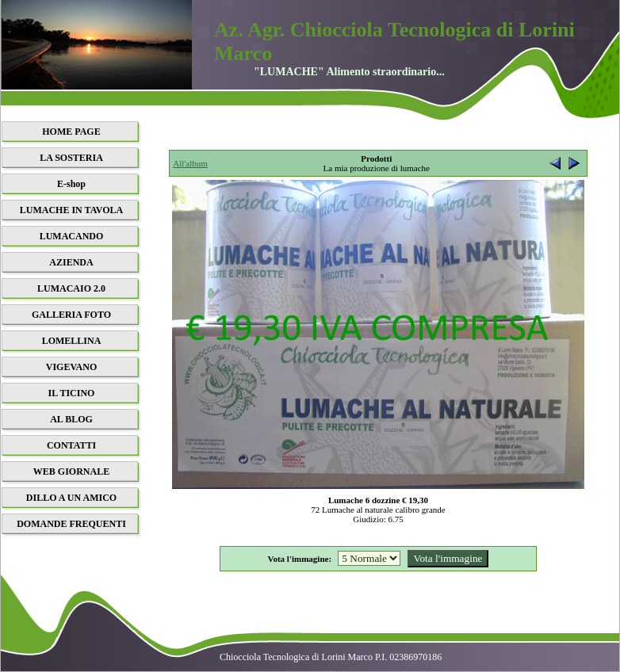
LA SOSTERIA (71, 158)
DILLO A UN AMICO (71, 498)
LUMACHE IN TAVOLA (71, 210)
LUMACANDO (72, 236)
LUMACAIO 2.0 (71, 288)
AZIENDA (71, 262)
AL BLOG (71, 419)
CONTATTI (71, 445)
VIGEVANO (71, 367)
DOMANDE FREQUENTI (71, 524)
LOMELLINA (72, 341)
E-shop (71, 184)
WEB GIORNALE (71, 472)
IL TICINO (72, 393)
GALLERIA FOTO (71, 315)
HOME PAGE (71, 132)
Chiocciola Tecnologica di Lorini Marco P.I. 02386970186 (331, 657)
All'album (190, 163)
